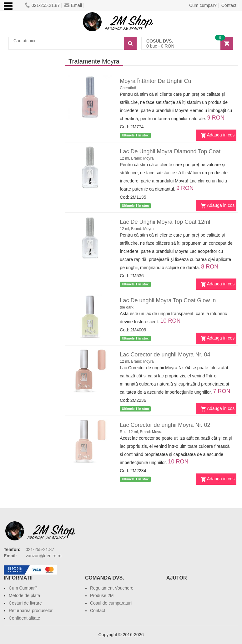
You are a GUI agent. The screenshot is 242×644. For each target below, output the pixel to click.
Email (73, 5)
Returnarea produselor (31, 611)
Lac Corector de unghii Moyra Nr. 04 (165, 355)
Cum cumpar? (203, 5)
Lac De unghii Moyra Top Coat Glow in (168, 300)
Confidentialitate (24, 618)
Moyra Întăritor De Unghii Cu (155, 81)
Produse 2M (102, 595)
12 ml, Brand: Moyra (137, 158)
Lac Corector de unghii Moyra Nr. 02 (165, 425)
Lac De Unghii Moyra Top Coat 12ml (165, 222)
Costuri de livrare (25, 603)
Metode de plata (24, 595)
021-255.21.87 (42, 5)
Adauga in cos (221, 135)
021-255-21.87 (40, 549)
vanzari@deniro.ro (44, 556)
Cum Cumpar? (23, 588)
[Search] (130, 43)
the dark (126, 307)
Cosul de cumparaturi (111, 603)
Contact (229, 5)
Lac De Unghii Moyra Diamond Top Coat (170, 151)
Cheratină (128, 88)
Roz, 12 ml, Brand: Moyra (141, 432)
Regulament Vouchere (112, 588)
